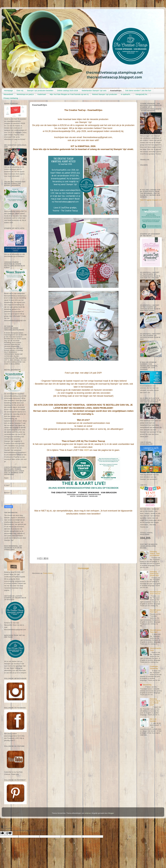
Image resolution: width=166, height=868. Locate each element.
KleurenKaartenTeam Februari (155, 593)
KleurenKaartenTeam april (155, 611)
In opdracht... (126, 94)
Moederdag (147, 685)
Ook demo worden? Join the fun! (138, 90)
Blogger (111, 813)
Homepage (8, 90)
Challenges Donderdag (154, 667)
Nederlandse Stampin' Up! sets (94, 90)
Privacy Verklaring (11, 98)
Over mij (20, 90)
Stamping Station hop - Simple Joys (154, 574)
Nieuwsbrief (8, 94)
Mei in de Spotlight (153, 720)
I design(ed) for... (142, 94)
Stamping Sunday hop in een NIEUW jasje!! (155, 702)
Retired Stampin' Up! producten (105, 94)
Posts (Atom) (48, 573)
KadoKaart (42, 94)
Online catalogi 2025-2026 (67, 90)
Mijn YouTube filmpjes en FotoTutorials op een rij (69, 94)
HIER (86, 450)
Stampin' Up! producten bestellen (40, 90)
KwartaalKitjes (116, 90)
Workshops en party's (25, 94)
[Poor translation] (9, 833)
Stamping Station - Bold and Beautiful (155, 553)
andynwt (88, 813)
